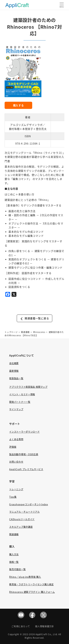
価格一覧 (14, 562)
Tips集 (13, 497)
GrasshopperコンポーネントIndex (29, 504)
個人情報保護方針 (45, 626)
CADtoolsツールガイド (22, 519)
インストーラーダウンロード (24, 432)
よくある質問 (16, 439)
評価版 (13, 447)
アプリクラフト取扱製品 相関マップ (28, 387)
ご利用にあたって (21, 626)
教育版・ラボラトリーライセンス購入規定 (31, 584)
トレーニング (16, 489)
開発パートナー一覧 (20, 402)
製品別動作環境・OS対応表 (24, 454)
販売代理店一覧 (17, 569)
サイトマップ (16, 409)
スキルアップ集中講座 (21, 527)
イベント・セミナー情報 (22, 394)
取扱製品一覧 (16, 378)
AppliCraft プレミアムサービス (26, 469)
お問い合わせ (16, 462)
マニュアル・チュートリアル (24, 512)
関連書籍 (14, 534)
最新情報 (14, 371)
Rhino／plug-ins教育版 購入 (25, 577)
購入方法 (14, 554)
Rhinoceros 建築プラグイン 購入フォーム (32, 592)
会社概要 (14, 363)
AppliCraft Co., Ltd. (47, 634)
